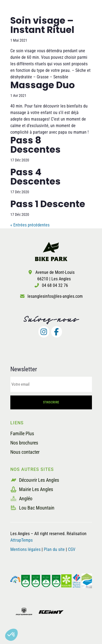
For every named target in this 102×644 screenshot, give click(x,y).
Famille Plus (22, 433)
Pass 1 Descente (48, 204)
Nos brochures (24, 443)
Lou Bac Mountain (32, 508)
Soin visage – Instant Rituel (42, 25)
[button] (11, 635)
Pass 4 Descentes (35, 177)
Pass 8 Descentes (35, 145)
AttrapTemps (21, 540)
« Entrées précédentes (30, 225)
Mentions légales (25, 549)
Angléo (21, 499)
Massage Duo (43, 85)
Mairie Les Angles (32, 489)
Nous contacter (25, 452)
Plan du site (55, 549)
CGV (72, 549)
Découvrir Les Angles (35, 480)
